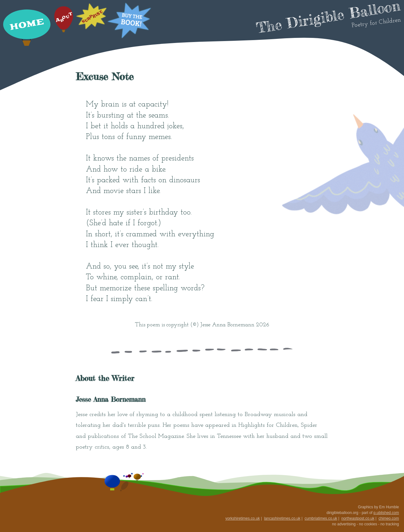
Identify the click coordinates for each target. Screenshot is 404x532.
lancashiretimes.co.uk (282, 518)
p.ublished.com (386, 513)
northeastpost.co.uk (358, 518)
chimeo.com (389, 518)
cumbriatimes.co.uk (321, 518)
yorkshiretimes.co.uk (243, 518)
